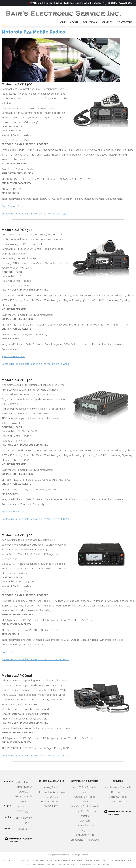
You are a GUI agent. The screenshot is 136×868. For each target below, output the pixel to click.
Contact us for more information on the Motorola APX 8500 (35, 659)
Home (62, 22)
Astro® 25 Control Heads (85, 806)
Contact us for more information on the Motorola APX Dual (35, 756)
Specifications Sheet (13, 206)
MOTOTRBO (51, 797)
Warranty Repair (118, 797)
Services (107, 22)
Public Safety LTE (85, 835)
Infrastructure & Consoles (51, 792)
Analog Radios (51, 787)
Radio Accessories (51, 802)
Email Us (23, 829)
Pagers (85, 830)
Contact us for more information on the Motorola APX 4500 (35, 364)
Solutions (90, 22)
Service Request (118, 802)
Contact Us (125, 22)
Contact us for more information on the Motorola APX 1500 (35, 214)
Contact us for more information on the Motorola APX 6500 (35, 519)
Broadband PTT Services (85, 840)
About (74, 22)
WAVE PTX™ (51, 806)
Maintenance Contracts (118, 787)
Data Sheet (8, 652)
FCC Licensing (118, 792)
